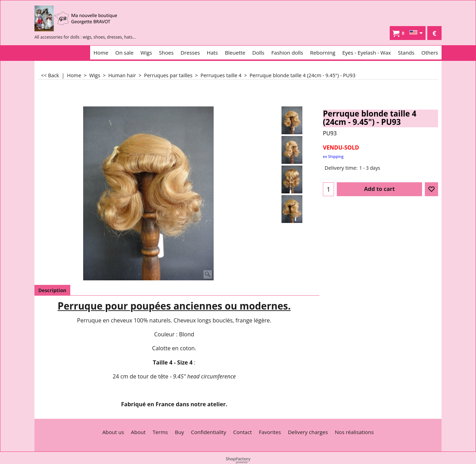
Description (52, 290)
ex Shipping (333, 156)
